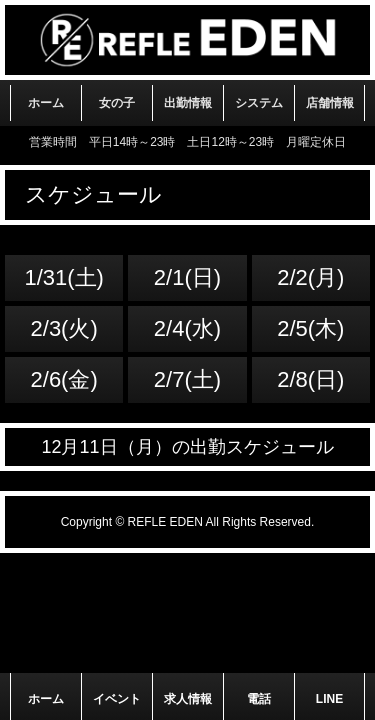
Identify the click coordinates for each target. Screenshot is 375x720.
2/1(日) (187, 277)
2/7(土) (187, 379)
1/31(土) (63, 277)
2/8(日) (310, 379)
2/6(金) (64, 379)
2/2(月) (310, 277)
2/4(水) (187, 328)
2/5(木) (310, 328)
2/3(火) (64, 328)
